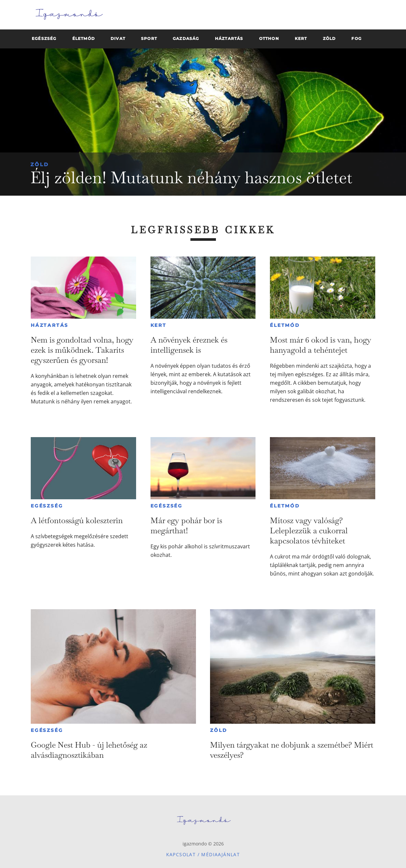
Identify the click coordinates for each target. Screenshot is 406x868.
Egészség (47, 506)
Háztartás (50, 325)
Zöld (40, 164)
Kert (159, 325)
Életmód (285, 325)
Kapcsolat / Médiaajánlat (203, 854)
